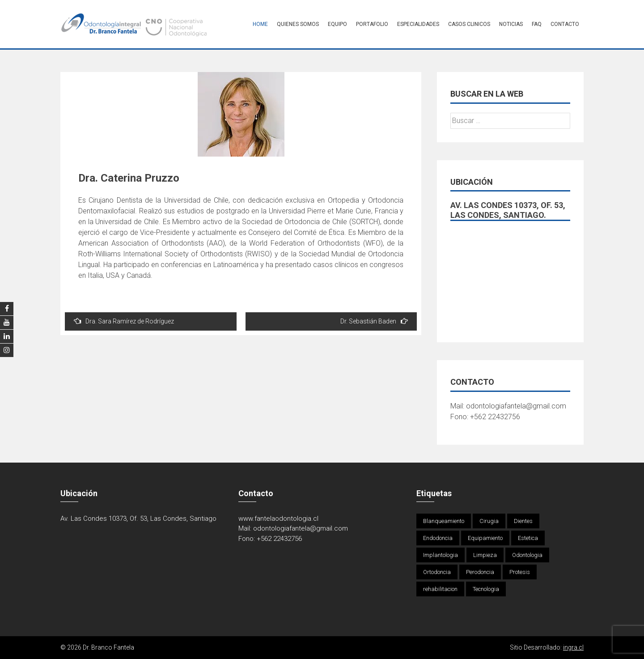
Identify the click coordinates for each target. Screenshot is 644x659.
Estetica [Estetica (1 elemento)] (528, 538)
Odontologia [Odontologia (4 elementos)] (527, 555)
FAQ (537, 24)
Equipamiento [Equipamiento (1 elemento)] (485, 538)
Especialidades (418, 24)
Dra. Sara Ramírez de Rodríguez (124, 321)
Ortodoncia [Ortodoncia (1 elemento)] (437, 572)
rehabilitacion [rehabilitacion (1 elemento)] (440, 589)
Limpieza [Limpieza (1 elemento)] (485, 555)
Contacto (565, 24)
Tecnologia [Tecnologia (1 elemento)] (486, 589)
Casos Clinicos (469, 24)
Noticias (511, 24)
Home (260, 24)
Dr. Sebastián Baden (374, 321)
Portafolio (372, 24)
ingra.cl (573, 647)
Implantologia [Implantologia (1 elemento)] (441, 555)
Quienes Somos (298, 24)
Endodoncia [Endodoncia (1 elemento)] (438, 538)
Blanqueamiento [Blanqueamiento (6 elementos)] (444, 521)
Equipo (337, 24)
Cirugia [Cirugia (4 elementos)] (489, 521)
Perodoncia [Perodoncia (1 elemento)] (480, 572)
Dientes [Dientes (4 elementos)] (523, 521)
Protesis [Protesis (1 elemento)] (520, 572)
